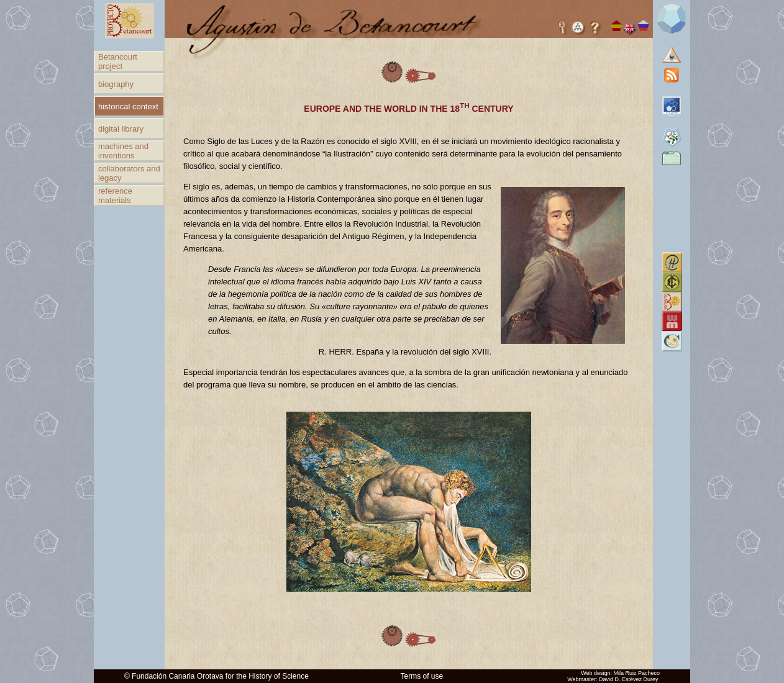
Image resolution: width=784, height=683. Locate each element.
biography (116, 84)
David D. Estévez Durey (629, 679)
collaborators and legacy (129, 173)
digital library (121, 129)
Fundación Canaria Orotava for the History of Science (220, 676)
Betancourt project (118, 61)
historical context (128, 106)
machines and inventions (123, 151)
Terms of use (422, 676)
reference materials (115, 196)
